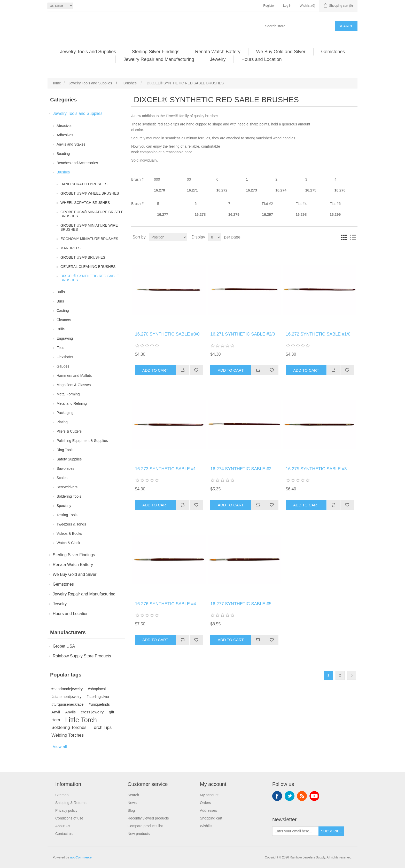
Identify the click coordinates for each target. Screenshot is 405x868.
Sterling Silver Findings (155, 52)
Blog (131, 810)
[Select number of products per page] (215, 237)
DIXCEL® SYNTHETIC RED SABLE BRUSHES (90, 278)
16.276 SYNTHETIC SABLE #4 (165, 604)
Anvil (56, 712)
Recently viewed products (148, 818)
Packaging (65, 413)
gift (111, 712)
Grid (344, 237)
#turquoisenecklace (67, 704)
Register (269, 6)
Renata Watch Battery (218, 52)
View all (60, 747)
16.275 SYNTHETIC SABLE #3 (316, 469)
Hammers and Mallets (74, 376)
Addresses (208, 810)
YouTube (314, 796)
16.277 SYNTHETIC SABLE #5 (241, 604)
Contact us (64, 834)
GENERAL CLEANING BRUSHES (88, 267)
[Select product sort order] (168, 237)
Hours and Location (262, 59)
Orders (205, 803)
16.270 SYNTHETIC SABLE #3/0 (167, 334)
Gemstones (333, 52)
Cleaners (64, 320)
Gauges (63, 366)
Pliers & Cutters (69, 431)
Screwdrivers (67, 487)
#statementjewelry (66, 697)
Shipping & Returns (71, 803)
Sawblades (65, 468)
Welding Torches (68, 735)
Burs (60, 301)
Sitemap (62, 795)
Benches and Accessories (77, 163)
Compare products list (145, 826)
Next (352, 675)
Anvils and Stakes (71, 144)
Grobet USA (64, 646)
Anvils (70, 712)
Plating (62, 422)
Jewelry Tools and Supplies (88, 52)
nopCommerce (81, 857)
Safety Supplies (69, 459)
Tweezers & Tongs (71, 524)
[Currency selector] (60, 6)
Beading (63, 154)
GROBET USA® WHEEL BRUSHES (90, 193)
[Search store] (299, 26)
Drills (61, 329)
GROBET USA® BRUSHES (83, 257)
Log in (287, 6)
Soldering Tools (69, 496)
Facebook (277, 796)
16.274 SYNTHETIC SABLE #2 (241, 469)
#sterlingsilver (98, 697)
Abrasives (64, 126)
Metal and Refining (72, 403)
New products (139, 834)
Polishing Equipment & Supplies (82, 441)
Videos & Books (69, 533)
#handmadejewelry (67, 689)
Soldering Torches (69, 727)
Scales (62, 478)
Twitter (290, 796)
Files (60, 348)
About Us (63, 826)
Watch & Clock (68, 543)
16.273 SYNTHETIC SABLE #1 (165, 469)
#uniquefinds (99, 704)
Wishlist (206, 826)
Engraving (65, 338)
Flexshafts (65, 357)
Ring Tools (65, 450)
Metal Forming (68, 394)
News (132, 803)
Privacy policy (66, 810)
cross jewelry (92, 712)
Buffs (61, 292)
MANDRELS (71, 248)
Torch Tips (102, 727)
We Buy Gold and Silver (281, 52)
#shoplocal (97, 689)
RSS (302, 796)
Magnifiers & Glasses (74, 385)
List (353, 237)
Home (56, 83)
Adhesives (65, 135)
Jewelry (218, 59)
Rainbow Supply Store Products (82, 656)
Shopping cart (211, 818)
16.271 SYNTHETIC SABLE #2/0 (243, 334)
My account (209, 795)
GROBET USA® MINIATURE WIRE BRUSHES (89, 227)
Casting (63, 310)
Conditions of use (69, 818)
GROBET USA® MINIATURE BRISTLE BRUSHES (92, 214)
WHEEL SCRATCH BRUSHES (85, 203)
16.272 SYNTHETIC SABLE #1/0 (318, 334)
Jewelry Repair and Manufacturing (159, 59)
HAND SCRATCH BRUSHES (84, 184)
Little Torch (81, 720)
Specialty (64, 506)
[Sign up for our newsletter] (295, 831)
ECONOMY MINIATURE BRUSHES (89, 239)
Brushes (63, 172)
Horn (56, 720)
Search (133, 795)
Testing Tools (67, 515)
